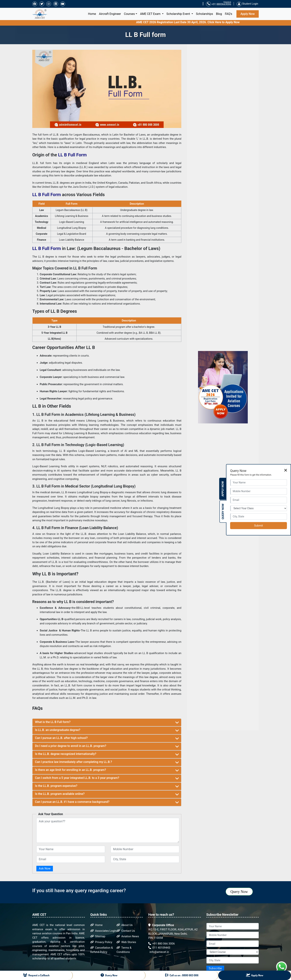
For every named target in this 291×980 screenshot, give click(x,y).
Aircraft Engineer (110, 14)
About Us (125, 925)
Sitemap (98, 936)
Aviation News (128, 936)
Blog (219, 14)
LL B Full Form (72, 155)
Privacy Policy (101, 942)
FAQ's (229, 14)
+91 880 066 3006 (162, 944)
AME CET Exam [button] (151, 14)
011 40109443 (159, 948)
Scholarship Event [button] (179, 14)
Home (93, 14)
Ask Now (45, 868)
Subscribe (215, 968)
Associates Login (103, 931)
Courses (129, 14)
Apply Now (248, 14)
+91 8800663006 (219, 4)
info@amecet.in (159, 952)
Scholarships (205, 14)
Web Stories (126, 942)
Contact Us (126, 931)
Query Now (239, 892)
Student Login (247, 4)
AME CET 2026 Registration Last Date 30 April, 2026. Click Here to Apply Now (198, 22)
